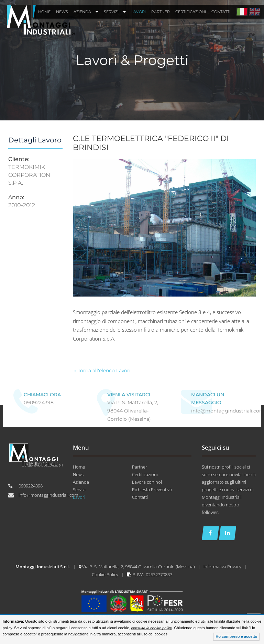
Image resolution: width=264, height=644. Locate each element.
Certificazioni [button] (191, 12)
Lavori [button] (139, 12)
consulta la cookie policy (152, 628)
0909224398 (39, 402)
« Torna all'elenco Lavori (102, 371)
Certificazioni (145, 474)
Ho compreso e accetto (236, 636)
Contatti (140, 497)
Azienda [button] (86, 12)
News (78, 474)
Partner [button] (161, 12)
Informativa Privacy (223, 567)
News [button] (62, 12)
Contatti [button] (221, 12)
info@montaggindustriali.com (48, 495)
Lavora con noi (147, 482)
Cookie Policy (106, 575)
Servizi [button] (115, 12)
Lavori (79, 497)
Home (79, 467)
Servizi (79, 490)
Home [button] (44, 12)
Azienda (81, 482)
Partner (140, 467)
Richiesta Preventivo (152, 490)
